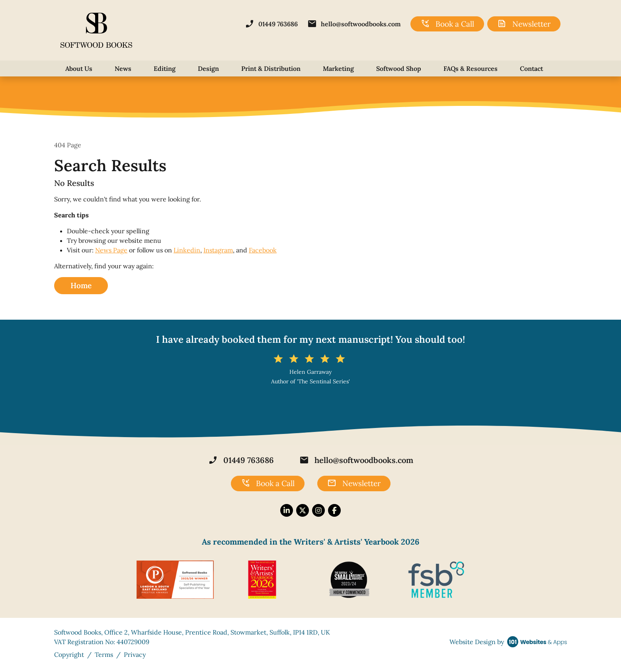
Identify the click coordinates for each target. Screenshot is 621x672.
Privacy (135, 654)
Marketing (338, 68)
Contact (531, 68)
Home (81, 285)
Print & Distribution (271, 68)
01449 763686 (271, 24)
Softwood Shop (399, 68)
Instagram (218, 250)
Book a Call (447, 24)
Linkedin (187, 250)
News (123, 68)
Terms (104, 654)
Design (208, 68)
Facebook (263, 250)
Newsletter (524, 24)
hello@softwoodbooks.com (354, 24)
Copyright (69, 654)
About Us (79, 68)
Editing (165, 68)
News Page (111, 250)
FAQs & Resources (471, 68)
